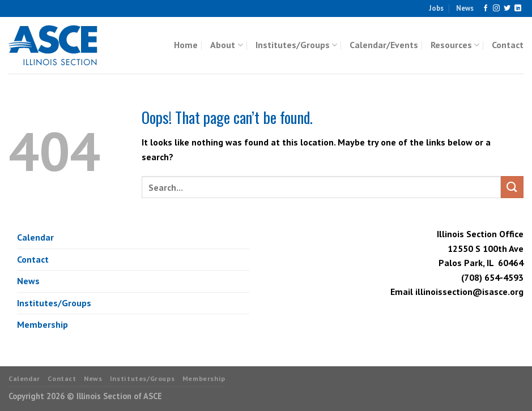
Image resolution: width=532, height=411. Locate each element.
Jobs (436, 8)
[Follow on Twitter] (507, 8)
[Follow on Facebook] (486, 8)
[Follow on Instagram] (496, 8)
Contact (508, 45)
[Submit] (512, 187)
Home (186, 45)
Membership (42, 324)
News (465, 8)
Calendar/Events (384, 45)
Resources (455, 45)
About (226, 45)
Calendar (35, 237)
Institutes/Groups (296, 45)
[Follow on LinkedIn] (518, 8)
